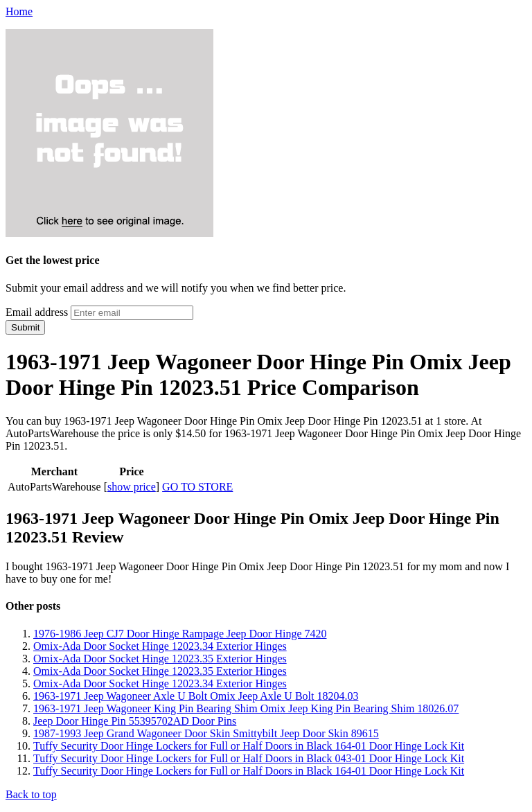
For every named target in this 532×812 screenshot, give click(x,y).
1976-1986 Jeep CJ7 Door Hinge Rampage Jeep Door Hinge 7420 (180, 634)
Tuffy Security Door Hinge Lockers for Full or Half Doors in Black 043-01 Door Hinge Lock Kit (249, 758)
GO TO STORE (197, 487)
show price (132, 487)
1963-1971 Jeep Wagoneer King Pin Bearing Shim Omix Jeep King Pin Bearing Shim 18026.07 (246, 708)
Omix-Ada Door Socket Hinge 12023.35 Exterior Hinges (160, 659)
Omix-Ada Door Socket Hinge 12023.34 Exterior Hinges (160, 646)
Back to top (31, 794)
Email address (37, 312)
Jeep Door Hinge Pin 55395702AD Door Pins (135, 721)
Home (19, 11)
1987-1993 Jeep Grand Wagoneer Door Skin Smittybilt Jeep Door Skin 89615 (206, 733)
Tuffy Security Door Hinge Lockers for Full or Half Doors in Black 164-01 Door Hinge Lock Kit (249, 746)
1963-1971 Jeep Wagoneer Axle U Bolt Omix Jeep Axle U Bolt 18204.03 (196, 696)
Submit (25, 327)
